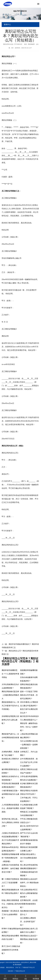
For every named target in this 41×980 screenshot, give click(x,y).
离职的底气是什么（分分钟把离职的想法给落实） (10, 738)
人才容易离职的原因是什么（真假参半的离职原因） (10, 808)
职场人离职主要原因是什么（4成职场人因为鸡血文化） (11, 904)
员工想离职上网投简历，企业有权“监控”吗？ (28, 922)
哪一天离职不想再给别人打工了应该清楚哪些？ (10, 883)
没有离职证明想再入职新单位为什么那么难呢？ (10, 720)
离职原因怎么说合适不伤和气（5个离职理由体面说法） (29, 883)
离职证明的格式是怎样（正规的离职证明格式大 (10, 695)
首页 (5, 977)
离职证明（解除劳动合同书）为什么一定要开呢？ (29, 727)
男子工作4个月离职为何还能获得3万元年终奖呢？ (11, 950)
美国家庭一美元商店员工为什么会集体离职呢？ (10, 914)
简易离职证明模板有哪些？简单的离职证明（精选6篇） (10, 858)
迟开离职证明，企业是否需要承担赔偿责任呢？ (29, 904)
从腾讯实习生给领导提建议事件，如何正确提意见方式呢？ (10, 868)
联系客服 (36, 977)
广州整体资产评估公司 (9, 968)
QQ (26, 977)
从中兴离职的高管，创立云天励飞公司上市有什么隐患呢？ (29, 762)
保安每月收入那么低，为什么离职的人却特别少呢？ (10, 822)
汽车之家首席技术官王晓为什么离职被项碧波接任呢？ (29, 893)
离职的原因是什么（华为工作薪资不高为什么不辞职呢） (10, 706)
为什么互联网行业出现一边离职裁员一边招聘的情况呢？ (29, 745)
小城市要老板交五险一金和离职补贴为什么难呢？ (10, 794)
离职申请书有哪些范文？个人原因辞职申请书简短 (10, 674)
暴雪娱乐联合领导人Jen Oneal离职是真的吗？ (28, 858)
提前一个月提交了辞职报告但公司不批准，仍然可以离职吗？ (29, 695)
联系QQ (15, 977)
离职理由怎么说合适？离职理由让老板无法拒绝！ (29, 939)
